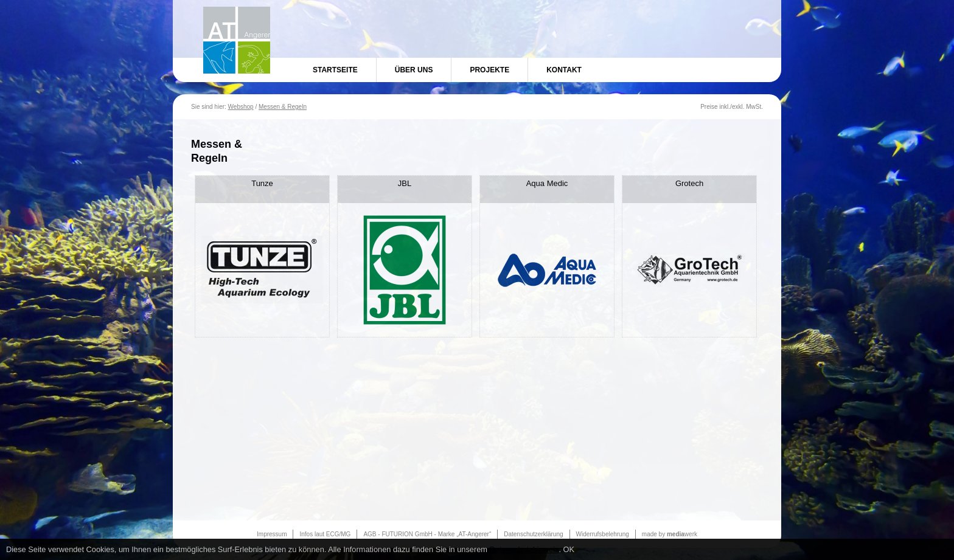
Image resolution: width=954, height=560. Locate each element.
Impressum (272, 534)
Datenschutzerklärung (533, 534)
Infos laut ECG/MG (325, 534)
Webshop (241, 107)
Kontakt (564, 70)
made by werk (670, 534)
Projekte (489, 70)
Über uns (414, 70)
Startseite (335, 70)
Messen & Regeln (283, 107)
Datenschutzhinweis (524, 549)
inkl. (725, 107)
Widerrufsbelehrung (603, 534)
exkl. (738, 107)
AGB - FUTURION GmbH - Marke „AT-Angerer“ (427, 534)
